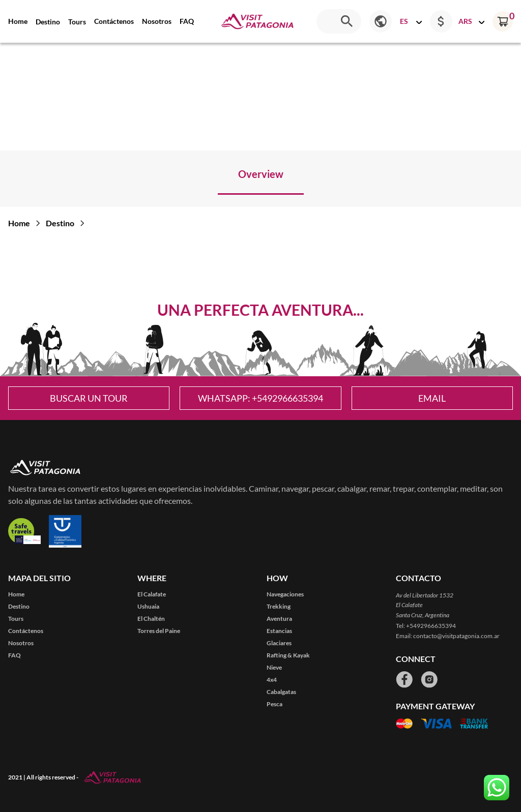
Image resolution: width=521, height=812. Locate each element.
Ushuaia (148, 606)
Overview (261, 174)
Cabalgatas (281, 692)
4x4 (272, 680)
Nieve (274, 667)
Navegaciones (285, 594)
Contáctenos (114, 21)
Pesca (274, 704)
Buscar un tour (89, 398)
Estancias (279, 631)
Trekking (279, 606)
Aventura (279, 619)
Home (18, 21)
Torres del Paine (159, 631)
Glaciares (279, 643)
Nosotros (157, 21)
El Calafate (152, 594)
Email (432, 398)
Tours (77, 22)
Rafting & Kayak (288, 655)
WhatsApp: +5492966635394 (260, 398)
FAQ (187, 21)
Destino (19, 606)
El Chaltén (151, 619)
